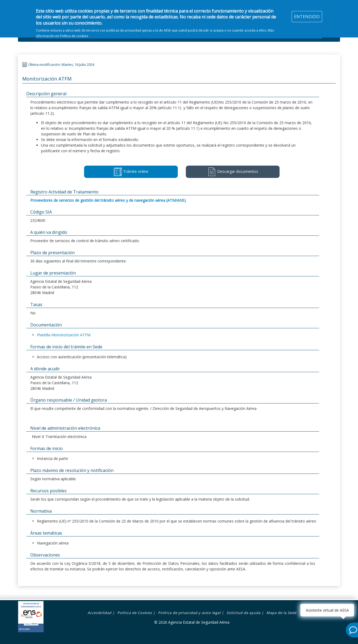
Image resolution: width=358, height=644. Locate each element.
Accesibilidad (99, 613)
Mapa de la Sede (281, 613)
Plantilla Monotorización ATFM (64, 335)
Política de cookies (74, 33)
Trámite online (131, 172)
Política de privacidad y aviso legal (189, 613)
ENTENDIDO (307, 13)
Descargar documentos (233, 172)
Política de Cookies (135, 613)
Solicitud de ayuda (244, 613)
